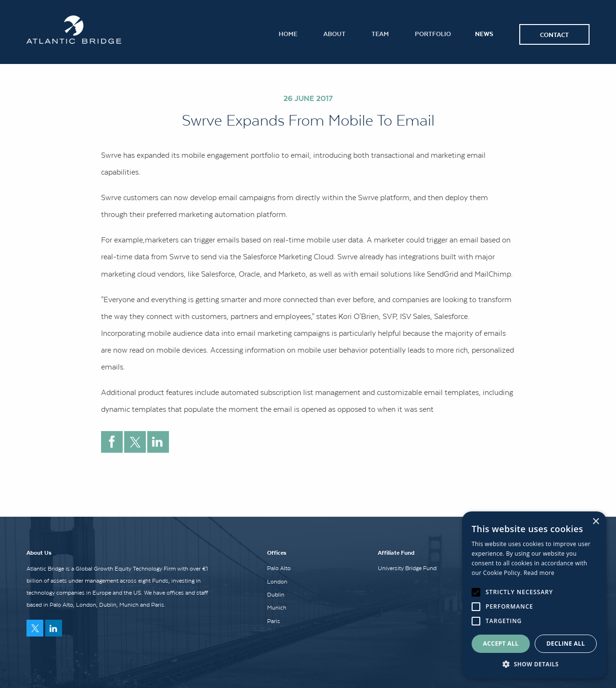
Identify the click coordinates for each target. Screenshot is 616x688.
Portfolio (433, 33)
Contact (554, 34)
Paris (274, 621)
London (277, 582)
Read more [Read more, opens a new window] (539, 573)
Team (380, 33)
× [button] (596, 522)
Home (288, 33)
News (484, 33)
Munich (277, 608)
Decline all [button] (566, 643)
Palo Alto (279, 568)
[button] (534, 664)
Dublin (276, 595)
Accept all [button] (501, 643)
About (334, 33)
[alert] (534, 595)
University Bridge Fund (407, 568)
